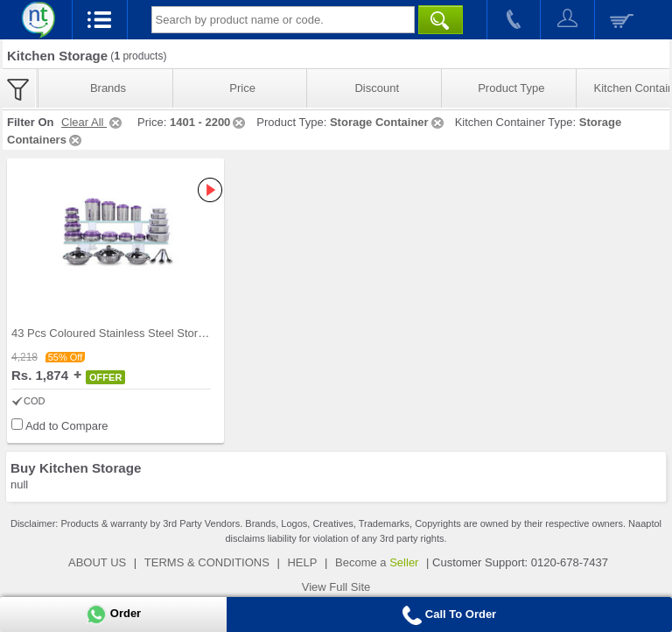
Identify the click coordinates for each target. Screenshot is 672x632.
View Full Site (336, 587)
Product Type (511, 88)
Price (242, 88)
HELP (302, 562)
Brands (108, 88)
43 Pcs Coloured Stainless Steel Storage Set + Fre (139, 333)
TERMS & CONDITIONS (207, 562)
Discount (377, 88)
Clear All (93, 122)
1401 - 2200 (209, 122)
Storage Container (388, 122)
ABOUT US (97, 562)
